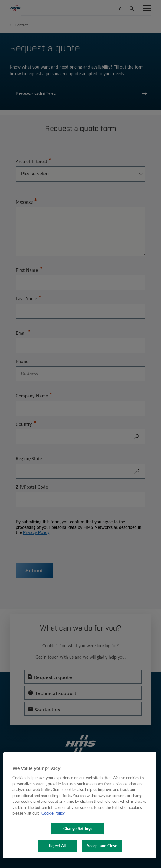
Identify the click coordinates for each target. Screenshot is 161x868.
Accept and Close (102, 846)
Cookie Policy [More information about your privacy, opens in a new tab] (53, 813)
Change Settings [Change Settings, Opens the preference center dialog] (78, 828)
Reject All (57, 846)
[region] (80, 805)
